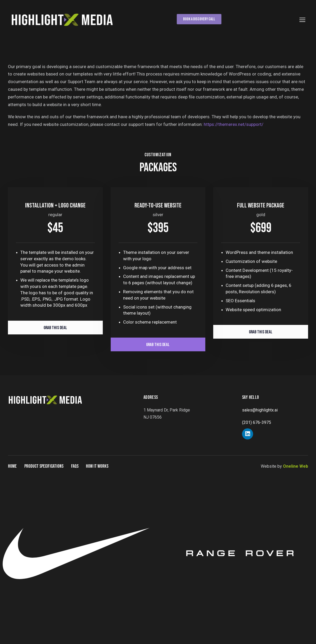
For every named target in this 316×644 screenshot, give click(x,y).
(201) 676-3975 (257, 422)
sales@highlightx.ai (260, 410)
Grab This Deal (55, 328)
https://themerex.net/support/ (234, 124)
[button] (302, 20)
